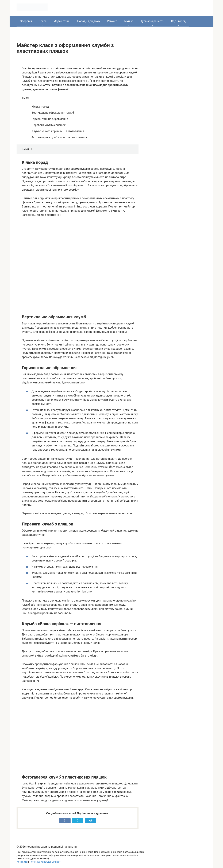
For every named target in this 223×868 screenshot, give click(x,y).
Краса (43, 21)
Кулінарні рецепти (152, 21)
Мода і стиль (62, 21)
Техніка (129, 21)
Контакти (22, 862)
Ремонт (112, 21)
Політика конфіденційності (45, 862)
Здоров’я (26, 21)
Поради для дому (89, 21)
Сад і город (178, 21)
